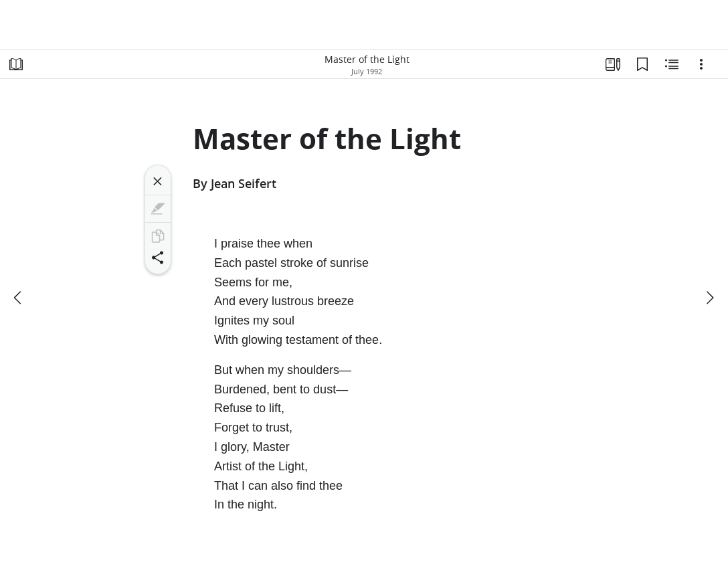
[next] (709, 298)
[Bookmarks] (642, 64)
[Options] (701, 64)
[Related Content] (672, 64)
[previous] (19, 298)
